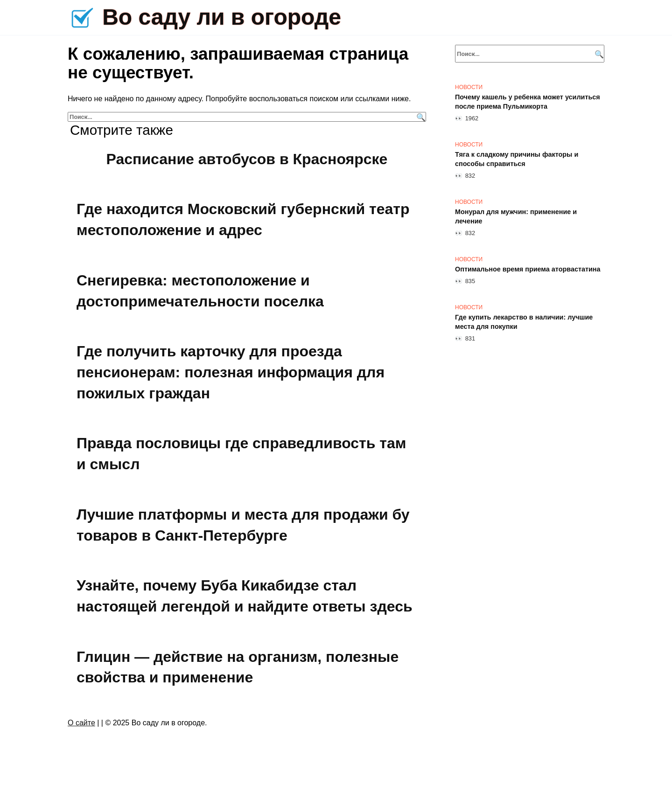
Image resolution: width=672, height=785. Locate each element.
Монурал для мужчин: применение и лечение (516, 216)
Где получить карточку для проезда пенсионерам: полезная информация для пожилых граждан (231, 372)
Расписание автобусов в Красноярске (247, 159)
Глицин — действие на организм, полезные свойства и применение (238, 667)
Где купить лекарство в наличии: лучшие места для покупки (524, 322)
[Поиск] (420, 117)
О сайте (81, 723)
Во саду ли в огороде (222, 17)
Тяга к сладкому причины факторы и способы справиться (517, 159)
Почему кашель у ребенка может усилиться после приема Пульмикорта (528, 102)
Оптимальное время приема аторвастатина (528, 269)
